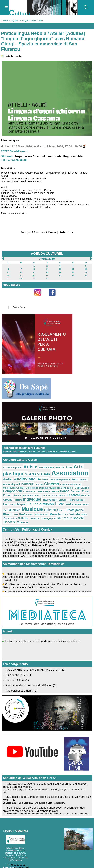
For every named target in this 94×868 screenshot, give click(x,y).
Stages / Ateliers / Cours (31, 20)
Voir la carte (12, 56)
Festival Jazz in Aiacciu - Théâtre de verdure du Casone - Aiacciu (44, 633)
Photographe (32, 506)
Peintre (8, 506)
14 (21, 272)
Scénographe (80, 510)
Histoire (80, 493)
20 (8, 275)
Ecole (61, 489)
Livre (26, 501)
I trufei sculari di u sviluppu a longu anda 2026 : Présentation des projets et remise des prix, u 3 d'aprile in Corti (43, 796)
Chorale (36, 482)
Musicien (65, 502)
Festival (50, 492)
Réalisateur (77, 506)
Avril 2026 (47, 258)
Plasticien (48, 506)
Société (23, 513)
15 (34, 272)
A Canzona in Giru (17, 666)
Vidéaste (47, 513)
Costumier (21, 489)
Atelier (8, 477)
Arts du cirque (59, 466)
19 (86, 272)
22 (34, 275)
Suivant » (67, 232)
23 (47, 275)
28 (21, 278)
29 (34, 278)
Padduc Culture (15, 671)
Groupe (70, 493)
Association (65, 471)
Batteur (78, 477)
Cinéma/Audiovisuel (66, 482)
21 (21, 275)
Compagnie (64, 485)
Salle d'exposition (42, 510)
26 (86, 275)
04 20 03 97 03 (21, 854)
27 (8, 278)
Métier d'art (53, 502)
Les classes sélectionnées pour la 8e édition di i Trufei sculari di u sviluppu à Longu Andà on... (45, 801)
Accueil (4, 20)
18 (73, 272)
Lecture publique (72, 496)
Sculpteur (10, 513)
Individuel (11, 496)
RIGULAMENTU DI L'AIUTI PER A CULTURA (33, 660)
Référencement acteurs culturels (24, 446)
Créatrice (32, 489)
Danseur (52, 489)
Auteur (40, 477)
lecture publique (52, 497)
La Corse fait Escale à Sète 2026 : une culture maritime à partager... (33, 790)
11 (73, 269)
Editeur (69, 489)
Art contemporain (12, 466)
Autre (70, 477)
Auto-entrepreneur (56, 477)
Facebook (54, 297)
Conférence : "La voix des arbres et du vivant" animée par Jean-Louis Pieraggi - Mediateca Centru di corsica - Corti (45, 578)
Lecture (40, 497)
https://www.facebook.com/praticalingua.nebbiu (52, 156)
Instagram (40, 297)
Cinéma (48, 481)
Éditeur (79, 489)
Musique (81, 501)
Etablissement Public (32, 493)
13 (8, 272)
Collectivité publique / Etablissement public (34, 485)
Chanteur (24, 481)
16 (47, 272)
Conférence (9, 489)
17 (60, 272)
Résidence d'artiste (17, 509)
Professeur (63, 506)
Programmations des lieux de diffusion (28, 676)
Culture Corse (18, 306)
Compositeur (81, 485)
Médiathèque (39, 502)
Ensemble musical (12, 493)
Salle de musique (62, 509)
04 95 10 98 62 (18, 852)
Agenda (14, 20)
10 (60, 269)
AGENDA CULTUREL (47, 253)
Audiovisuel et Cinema (19, 681)
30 (47, 278)
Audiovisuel (24, 477)
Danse (41, 489)
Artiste (28, 465)
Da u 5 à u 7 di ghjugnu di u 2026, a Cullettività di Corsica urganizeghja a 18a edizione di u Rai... (46, 779)
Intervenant (28, 496)
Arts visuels (37, 472)
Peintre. (19, 506)
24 (60, 275)
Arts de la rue (43, 466)
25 (73, 275)
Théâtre (35, 513)
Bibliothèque (10, 482)
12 (86, 269)
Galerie (61, 493)
